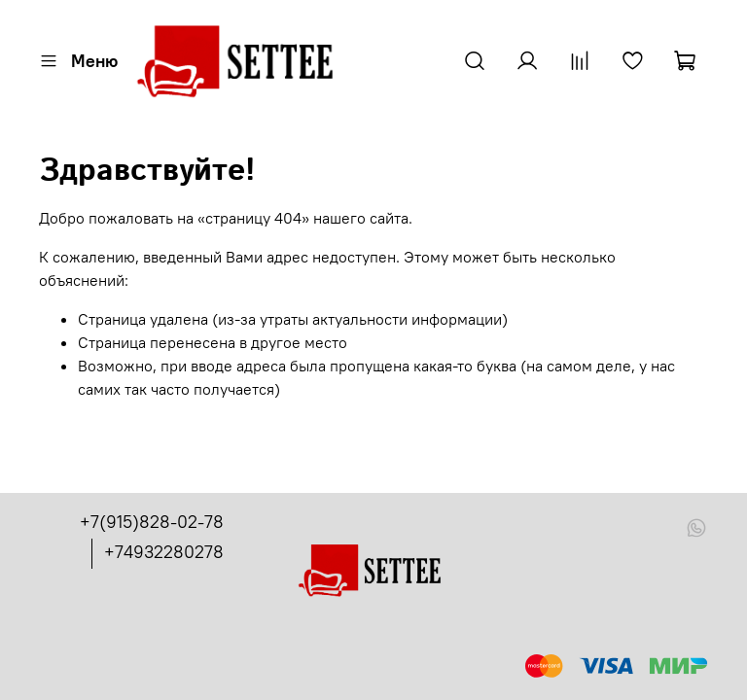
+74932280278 (164, 552)
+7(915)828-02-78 (152, 522)
